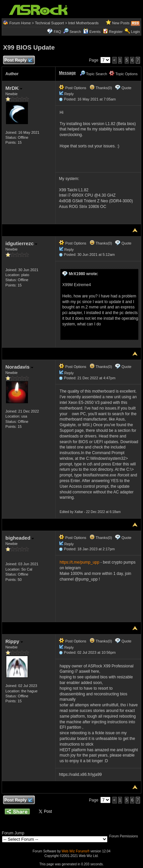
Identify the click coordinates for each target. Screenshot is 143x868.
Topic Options (123, 74)
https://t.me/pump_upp (79, 562)
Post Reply (18, 60)
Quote (126, 88)
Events (92, 32)
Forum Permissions (125, 836)
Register (116, 32)
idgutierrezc (21, 243)
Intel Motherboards (83, 23)
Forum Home (20, 23)
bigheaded (20, 538)
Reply (69, 94)
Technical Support (49, 23)
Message (67, 73)
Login (136, 32)
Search (75, 32)
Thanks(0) (101, 88)
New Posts (121, 23)
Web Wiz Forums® (75, 851)
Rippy (14, 641)
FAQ (58, 32)
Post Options (72, 88)
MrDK (14, 88)
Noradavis (19, 367)
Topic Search (93, 74)
